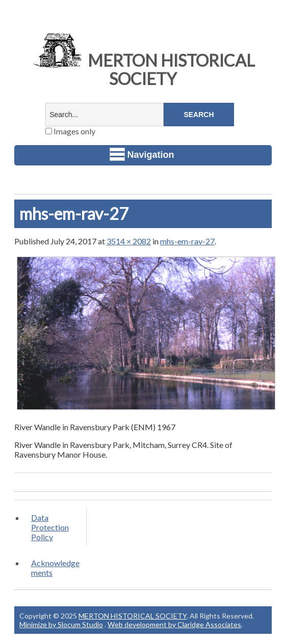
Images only (70, 131)
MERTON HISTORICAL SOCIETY (143, 69)
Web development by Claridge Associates (174, 624)
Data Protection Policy (50, 527)
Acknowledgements (55, 568)
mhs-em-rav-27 (187, 241)
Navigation (142, 154)
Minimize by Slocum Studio (61, 624)
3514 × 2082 (129, 241)
